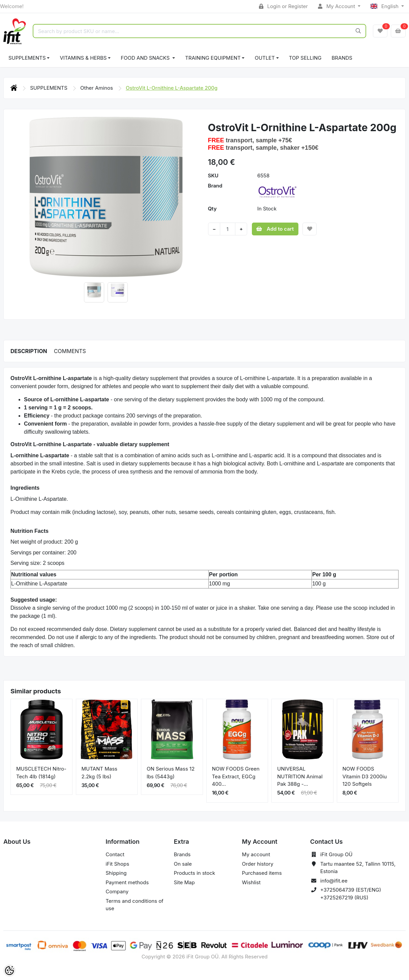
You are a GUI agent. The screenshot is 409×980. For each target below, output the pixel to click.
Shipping (116, 873)
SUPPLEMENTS (27, 58)
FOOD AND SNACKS (146, 58)
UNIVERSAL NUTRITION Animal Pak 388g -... (300, 776)
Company (117, 891)
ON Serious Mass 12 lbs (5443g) (171, 773)
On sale (183, 864)
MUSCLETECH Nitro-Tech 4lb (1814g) (41, 773)
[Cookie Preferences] (9, 971)
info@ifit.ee (334, 881)
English (385, 6)
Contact (115, 854)
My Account (337, 6)
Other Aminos (97, 88)
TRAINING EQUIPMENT (213, 58)
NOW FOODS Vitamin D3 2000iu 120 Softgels (365, 776)
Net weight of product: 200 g (44, 542)
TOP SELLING (305, 58)
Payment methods (127, 882)
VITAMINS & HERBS (83, 58)
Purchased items (262, 873)
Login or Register (283, 6)
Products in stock (194, 873)
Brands (342, 58)
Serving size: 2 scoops (37, 563)
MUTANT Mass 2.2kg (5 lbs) (99, 773)
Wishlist (251, 882)
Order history (258, 864)
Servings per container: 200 (43, 553)
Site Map (184, 882)
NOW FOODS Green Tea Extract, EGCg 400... (236, 776)
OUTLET (265, 58)
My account (256, 854)
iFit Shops (117, 864)
